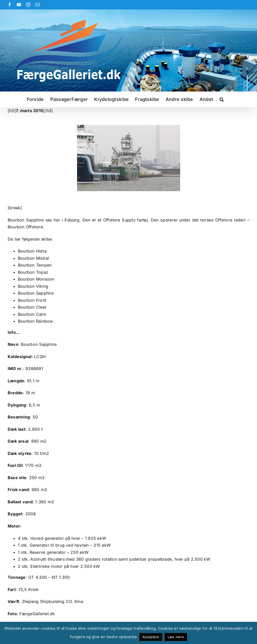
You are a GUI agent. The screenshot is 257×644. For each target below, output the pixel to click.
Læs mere (176, 637)
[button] (222, 99)
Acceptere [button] (151, 637)
